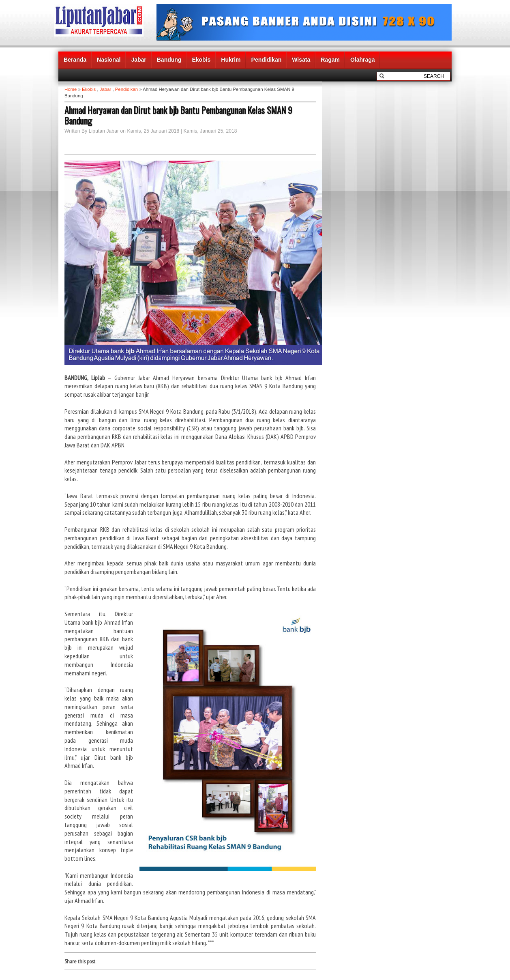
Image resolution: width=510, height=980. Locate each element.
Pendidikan (267, 60)
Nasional (109, 60)
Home (71, 89)
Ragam (330, 60)
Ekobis (201, 60)
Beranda (75, 60)
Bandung (169, 60)
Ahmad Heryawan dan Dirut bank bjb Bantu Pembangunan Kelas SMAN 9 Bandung (178, 115)
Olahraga (363, 60)
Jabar (138, 60)
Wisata (301, 60)
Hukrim (231, 60)
